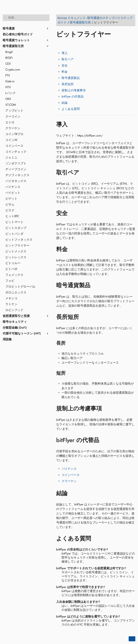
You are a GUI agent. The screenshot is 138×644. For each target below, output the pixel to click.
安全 (65, 66)
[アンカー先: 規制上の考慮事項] (107, 409)
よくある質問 (71, 109)
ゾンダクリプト (16, 163)
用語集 (7, 339)
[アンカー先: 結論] (73, 493)
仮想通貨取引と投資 (16, 316)
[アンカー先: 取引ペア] (84, 173)
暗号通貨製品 (71, 78)
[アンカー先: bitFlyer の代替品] (104, 440)
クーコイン (13, 116)
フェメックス (14, 275)
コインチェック (16, 152)
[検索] (26, 18)
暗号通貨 (9, 28)
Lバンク (11, 93)
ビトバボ (11, 269)
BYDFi (9, 58)
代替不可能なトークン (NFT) (22, 333)
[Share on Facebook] (59, 44)
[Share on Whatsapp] (85, 44)
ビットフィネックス (19, 240)
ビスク (10, 210)
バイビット (13, 193)
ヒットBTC (12, 216)
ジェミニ (11, 158)
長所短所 (68, 84)
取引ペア (68, 59)
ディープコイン (16, 169)
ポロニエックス (16, 292)
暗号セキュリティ (15, 322)
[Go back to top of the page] (132, 639)
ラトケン (11, 304)
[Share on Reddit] (78, 44)
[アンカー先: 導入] (73, 124)
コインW (11, 140)
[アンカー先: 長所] (70, 343)
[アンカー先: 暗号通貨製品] (95, 285)
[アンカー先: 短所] (70, 373)
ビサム (10, 204)
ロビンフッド (14, 310)
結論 (65, 103)
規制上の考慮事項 (74, 90)
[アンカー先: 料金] (73, 249)
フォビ (10, 281)
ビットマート (14, 222)
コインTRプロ (14, 134)
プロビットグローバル (20, 287)
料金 (65, 72)
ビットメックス (16, 251)
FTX (8, 75)
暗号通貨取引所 (13, 46)
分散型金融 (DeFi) (15, 328)
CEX (8, 64)
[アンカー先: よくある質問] (96, 538)
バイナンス (13, 187)
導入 (65, 53)
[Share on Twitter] (66, 44)
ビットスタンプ (16, 228)
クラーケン (13, 128)
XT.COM (11, 105)
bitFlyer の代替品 (73, 97)
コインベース (14, 146)
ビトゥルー (13, 263)
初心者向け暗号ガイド (18, 34)
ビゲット (11, 199)
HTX (8, 87)
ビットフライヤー (17, 246)
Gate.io (10, 81)
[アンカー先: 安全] (73, 213)
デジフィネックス (17, 175)
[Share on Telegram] (91, 44)
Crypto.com (13, 70)
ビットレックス (16, 257)
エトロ (10, 122)
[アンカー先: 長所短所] (84, 317)
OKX (8, 99)
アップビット (14, 111)
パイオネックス (16, 181)
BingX (9, 52)
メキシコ (11, 298)
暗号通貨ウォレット (16, 40)
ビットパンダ (14, 234)
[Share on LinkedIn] (72, 44)
